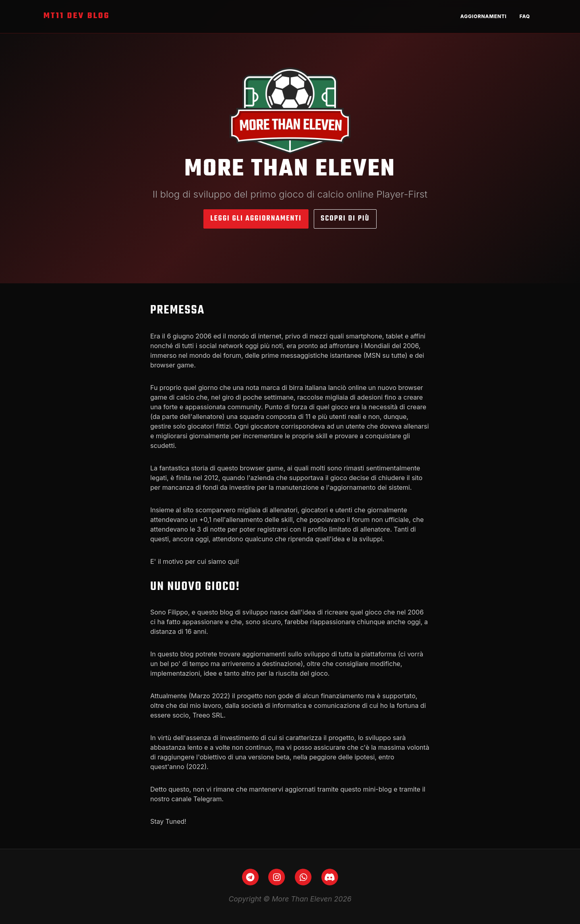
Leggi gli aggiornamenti (256, 219)
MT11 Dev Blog (77, 16)
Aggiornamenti (484, 16)
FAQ (525, 16)
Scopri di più (345, 219)
